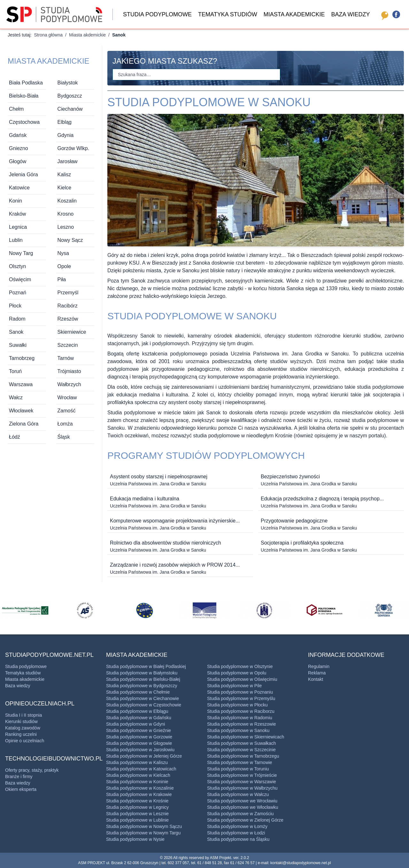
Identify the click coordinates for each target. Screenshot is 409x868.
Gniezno (19, 148)
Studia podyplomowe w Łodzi (236, 833)
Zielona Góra (24, 424)
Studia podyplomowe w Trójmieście (242, 775)
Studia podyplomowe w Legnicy (137, 807)
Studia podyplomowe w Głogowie (139, 743)
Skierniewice (72, 332)
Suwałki (18, 345)
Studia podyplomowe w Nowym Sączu (144, 826)
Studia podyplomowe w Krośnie (137, 801)
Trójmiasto (69, 371)
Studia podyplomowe (157, 14)
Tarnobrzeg (22, 358)
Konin (15, 201)
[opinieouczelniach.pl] (383, 14)
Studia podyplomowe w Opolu (237, 673)
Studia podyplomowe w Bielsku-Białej (143, 679)
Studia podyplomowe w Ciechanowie (143, 698)
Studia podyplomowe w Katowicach (141, 769)
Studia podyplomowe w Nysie (135, 839)
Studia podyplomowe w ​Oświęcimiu (242, 679)
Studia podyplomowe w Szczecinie (241, 750)
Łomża (65, 424)
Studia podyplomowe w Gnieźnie (139, 730)
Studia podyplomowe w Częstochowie (144, 705)
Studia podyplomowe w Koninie (137, 782)
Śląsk (64, 437)
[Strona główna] (54, 14)
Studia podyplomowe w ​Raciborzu (241, 711)
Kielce (65, 188)
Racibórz (68, 306)
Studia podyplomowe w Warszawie (242, 782)
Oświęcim (20, 279)
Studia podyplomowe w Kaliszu (137, 762)
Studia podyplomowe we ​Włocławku (243, 807)
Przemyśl (68, 293)
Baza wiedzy (350, 14)
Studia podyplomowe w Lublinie (137, 820)
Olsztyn (17, 266)
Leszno (66, 227)
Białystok (68, 83)
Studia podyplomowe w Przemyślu (241, 698)
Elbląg (65, 122)
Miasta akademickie (294, 14)
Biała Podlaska (26, 83)
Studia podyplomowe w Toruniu (238, 769)
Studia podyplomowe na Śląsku (238, 839)
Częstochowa (24, 122)
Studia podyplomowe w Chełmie (138, 692)
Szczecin (68, 345)
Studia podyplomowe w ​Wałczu (238, 794)
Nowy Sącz (70, 240)
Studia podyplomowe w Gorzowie (139, 737)
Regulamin (319, 666)
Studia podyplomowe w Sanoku (238, 730)
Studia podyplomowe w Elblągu (137, 711)
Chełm (16, 109)
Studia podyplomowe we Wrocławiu (242, 801)
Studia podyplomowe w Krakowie (139, 794)
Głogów (18, 161)
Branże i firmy (19, 776)
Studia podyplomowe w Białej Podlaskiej (146, 666)
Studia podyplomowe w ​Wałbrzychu (242, 788)
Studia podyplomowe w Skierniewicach (246, 737)
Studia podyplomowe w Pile (234, 686)
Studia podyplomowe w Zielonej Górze (245, 820)
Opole (64, 266)
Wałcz (16, 398)
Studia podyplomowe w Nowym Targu (143, 833)
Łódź (15, 437)
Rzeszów (68, 319)
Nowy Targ (21, 253)
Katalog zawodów (23, 728)
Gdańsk (18, 135)
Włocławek (21, 411)
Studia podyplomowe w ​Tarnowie (240, 762)
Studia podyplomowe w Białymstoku (142, 673)
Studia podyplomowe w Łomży (237, 826)
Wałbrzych (69, 384)
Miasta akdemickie (87, 35)
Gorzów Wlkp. (73, 148)
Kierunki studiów (21, 721)
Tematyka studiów (228, 14)
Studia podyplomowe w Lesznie (137, 814)
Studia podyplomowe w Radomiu (240, 718)
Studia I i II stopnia (23, 715)
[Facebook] (396, 14)
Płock (15, 306)
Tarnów (66, 358)
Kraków (17, 214)
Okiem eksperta (21, 789)
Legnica (18, 227)
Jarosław (68, 161)
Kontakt (316, 679)
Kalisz (64, 175)
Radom (17, 319)
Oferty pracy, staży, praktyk (32, 770)
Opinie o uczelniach (25, 741)
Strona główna (48, 35)
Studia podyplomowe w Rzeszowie (242, 724)
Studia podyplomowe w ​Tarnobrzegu (243, 756)
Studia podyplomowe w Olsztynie (240, 666)
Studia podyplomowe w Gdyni (135, 724)
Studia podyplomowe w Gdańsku (139, 718)
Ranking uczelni (21, 734)
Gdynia (66, 135)
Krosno (66, 214)
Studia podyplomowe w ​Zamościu (240, 814)
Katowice (19, 188)
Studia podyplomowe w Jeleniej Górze (144, 756)
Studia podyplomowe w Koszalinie (140, 788)
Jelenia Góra (23, 175)
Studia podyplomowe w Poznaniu (240, 692)
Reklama (317, 673)
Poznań (18, 293)
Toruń (15, 371)
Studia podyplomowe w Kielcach (138, 775)
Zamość (67, 411)
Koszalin (67, 201)
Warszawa (21, 384)
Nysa (63, 253)
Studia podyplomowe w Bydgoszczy (142, 686)
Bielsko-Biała (24, 96)
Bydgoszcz (70, 96)
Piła (62, 279)
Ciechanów (70, 109)
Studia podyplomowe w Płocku (237, 705)
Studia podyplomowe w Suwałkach (242, 743)
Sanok (16, 332)
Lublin (16, 240)
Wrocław (67, 398)
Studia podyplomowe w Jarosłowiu (140, 750)
